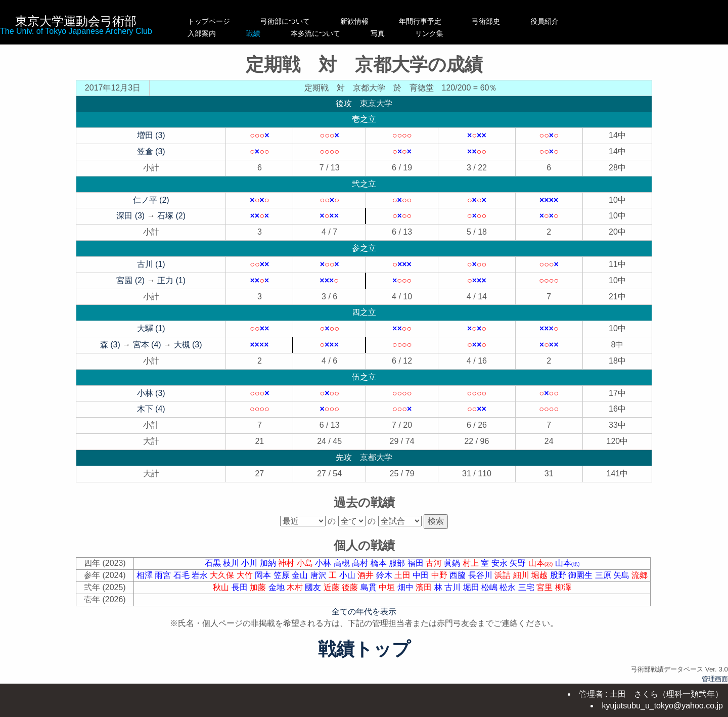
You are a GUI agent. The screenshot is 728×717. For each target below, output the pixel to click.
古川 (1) (151, 264)
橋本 (380, 563)
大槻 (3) (188, 345)
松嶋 (490, 587)
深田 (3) (130, 216)
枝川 (232, 563)
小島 (306, 563)
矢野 (519, 563)
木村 (296, 587)
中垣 (388, 587)
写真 (441, 33)
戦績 (285, 33)
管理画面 (715, 679)
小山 (348, 575)
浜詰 (504, 575)
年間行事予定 (441, 21)
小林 (324, 563)
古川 (453, 587)
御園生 (581, 575)
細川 (522, 575)
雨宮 (164, 575)
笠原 (283, 575)
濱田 (425, 587)
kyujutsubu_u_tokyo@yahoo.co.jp (662, 706)
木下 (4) (151, 409)
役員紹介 (566, 21)
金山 (301, 575)
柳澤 (563, 587)
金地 (278, 587)
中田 (422, 575)
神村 (287, 563)
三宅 (527, 587)
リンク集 (507, 33)
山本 (542, 563)
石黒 (214, 563)
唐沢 (320, 575)
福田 (417, 563)
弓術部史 (507, 21)
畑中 (406, 587)
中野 (440, 575)
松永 (509, 587)
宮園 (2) (130, 280)
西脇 (459, 575)
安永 (500, 563)
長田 (241, 587)
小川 (250, 563)
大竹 (246, 575)
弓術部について (285, 21)
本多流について (365, 33)
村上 (472, 563)
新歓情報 (365, 21)
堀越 (540, 575)
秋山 (222, 587)
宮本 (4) (147, 345)
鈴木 (385, 575)
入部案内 (209, 33)
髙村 (361, 563)
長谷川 (481, 575)
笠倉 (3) (151, 151)
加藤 (259, 587)
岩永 (201, 575)
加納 (269, 563)
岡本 (264, 575)
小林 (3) (151, 393)
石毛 (183, 575)
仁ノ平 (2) (151, 200)
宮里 (545, 587)
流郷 (640, 575)
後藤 (351, 587)
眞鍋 (453, 563)
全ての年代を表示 (364, 612)
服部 (398, 563)
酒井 (367, 575)
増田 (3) (151, 135)
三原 (604, 575)
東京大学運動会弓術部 (76, 21)
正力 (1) (171, 280)
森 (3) (110, 345)
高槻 (343, 563)
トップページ (209, 21)
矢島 (622, 575)
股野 (559, 575)
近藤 (333, 587)
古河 (435, 563)
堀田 (472, 587)
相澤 (146, 575)
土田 (403, 575)
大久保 (223, 575)
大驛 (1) (151, 328)
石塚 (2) (171, 216)
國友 (314, 587)
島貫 (370, 587)
